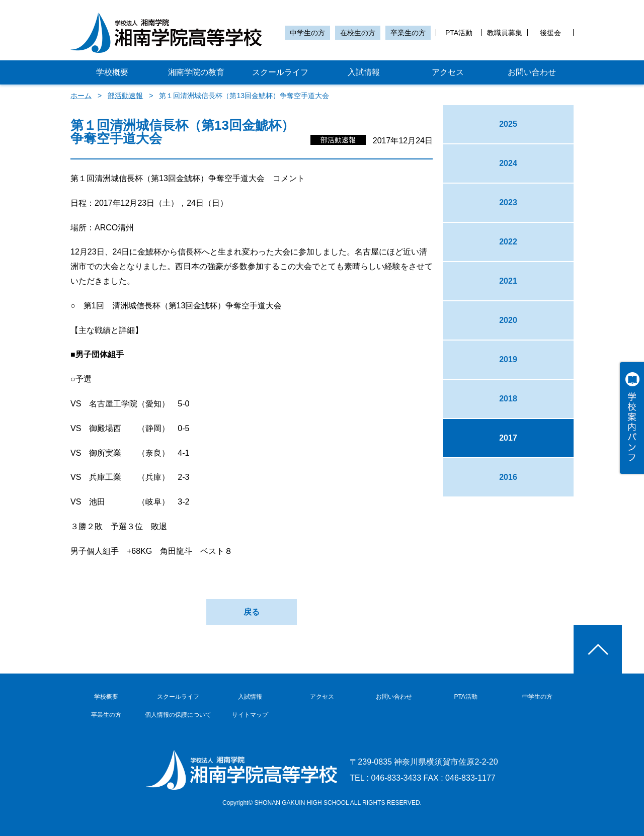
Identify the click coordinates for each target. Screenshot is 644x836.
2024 (508, 163)
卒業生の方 (408, 33)
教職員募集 (505, 33)
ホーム (81, 96)
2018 (508, 399)
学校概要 (112, 72)
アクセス (448, 72)
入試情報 (364, 72)
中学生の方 (307, 33)
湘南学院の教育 (196, 72)
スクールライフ (280, 72)
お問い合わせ (532, 72)
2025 (508, 124)
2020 (508, 320)
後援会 (550, 33)
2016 (508, 477)
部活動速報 (125, 96)
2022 (508, 242)
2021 (508, 281)
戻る (252, 612)
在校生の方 (358, 33)
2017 (508, 438)
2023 (508, 202)
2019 (508, 359)
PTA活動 (459, 33)
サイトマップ (250, 715)
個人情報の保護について (178, 715)
